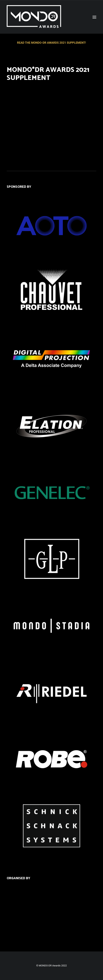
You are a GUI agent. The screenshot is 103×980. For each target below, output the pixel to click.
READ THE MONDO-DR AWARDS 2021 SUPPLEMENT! (51, 43)
